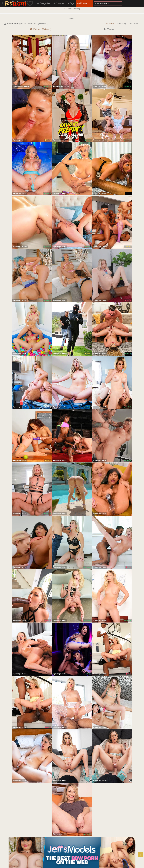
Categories (43, 3)
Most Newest (110, 24)
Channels (59, 3)
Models (82, 3)
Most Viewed (134, 24)
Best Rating (121, 24)
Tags (71, 3)
